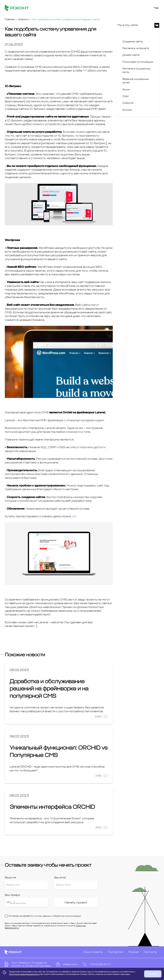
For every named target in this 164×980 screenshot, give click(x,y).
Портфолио (116, 952)
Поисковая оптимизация (138, 62)
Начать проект (76, 902)
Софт (126, 96)
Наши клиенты (93, 952)
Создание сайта (132, 42)
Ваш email (60, 878)
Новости (23, 19)
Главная (10, 19)
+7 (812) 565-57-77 (100, 964)
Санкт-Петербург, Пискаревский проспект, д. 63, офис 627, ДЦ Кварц (31, 964)
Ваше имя (10, 878)
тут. (74, 516)
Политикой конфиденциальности (24, 974)
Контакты (150, 952)
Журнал (134, 952)
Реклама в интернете (136, 48)
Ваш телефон (12, 895)
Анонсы (127, 110)
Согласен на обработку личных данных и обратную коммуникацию (45, 916)
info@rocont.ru (70, 964)
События (128, 103)
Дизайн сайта (131, 55)
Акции (126, 89)
